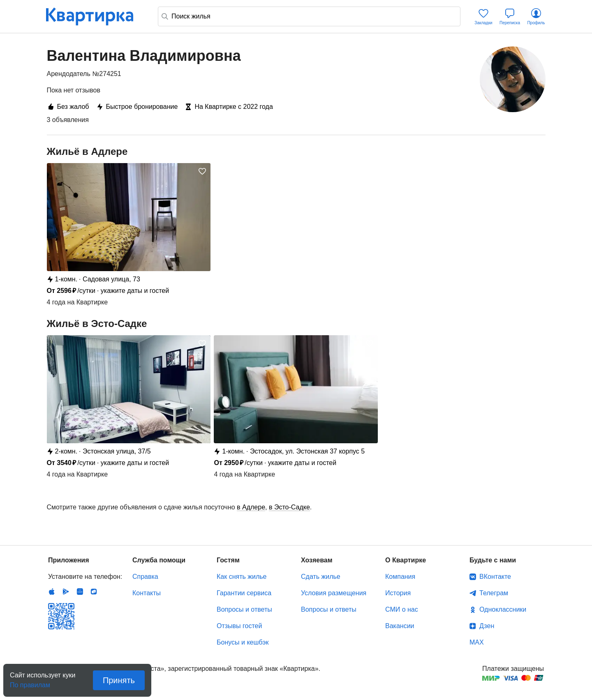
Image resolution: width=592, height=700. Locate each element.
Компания (400, 577)
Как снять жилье (242, 577)
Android (66, 592)
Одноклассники (503, 609)
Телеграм (494, 593)
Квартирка (95, 16)
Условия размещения (334, 593)
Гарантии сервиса (244, 593)
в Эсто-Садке (289, 507)
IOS (52, 592)
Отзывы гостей (239, 626)
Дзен (487, 626)
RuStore (94, 592)
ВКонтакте (495, 577)
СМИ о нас (402, 609)
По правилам (30, 683)
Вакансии (400, 626)
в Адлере (251, 507)
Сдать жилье (321, 577)
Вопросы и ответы (244, 609)
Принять (119, 680)
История (398, 593)
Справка (145, 577)
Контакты (147, 593)
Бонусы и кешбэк (243, 642)
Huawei (80, 592)
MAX (477, 642)
